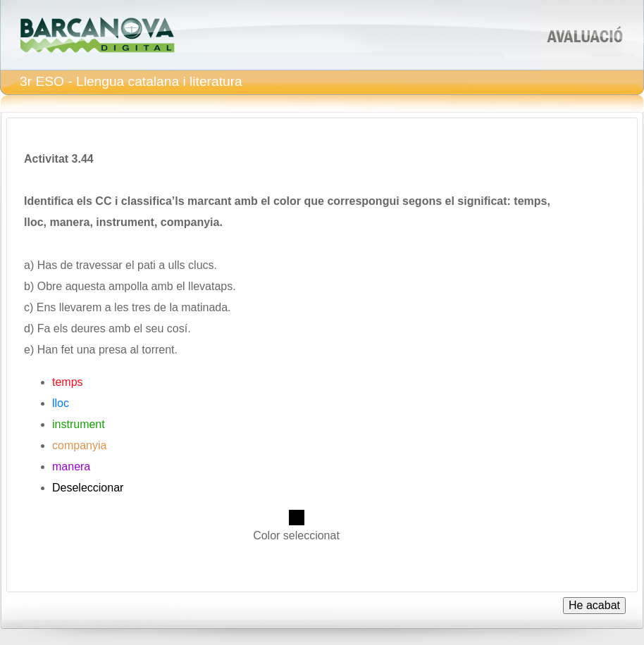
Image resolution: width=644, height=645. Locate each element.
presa (113, 350)
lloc (61, 403)
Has (47, 265)
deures (88, 328)
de (67, 265)
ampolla (128, 286)
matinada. (206, 307)
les (121, 307)
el (130, 265)
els (61, 328)
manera (71, 466)
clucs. (203, 265)
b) (29, 286)
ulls (177, 265)
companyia (79, 445)
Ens (47, 307)
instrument (79, 424)
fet (68, 350)
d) (29, 328)
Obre (50, 286)
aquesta (86, 286)
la (173, 307)
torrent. (160, 350)
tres (141, 307)
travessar (99, 265)
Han (48, 350)
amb (162, 286)
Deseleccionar (88, 488)
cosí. (179, 328)
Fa (44, 328)
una (86, 350)
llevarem (80, 307)
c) (29, 307)
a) (29, 265)
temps (68, 382)
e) (29, 350)
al (134, 350)
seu (155, 328)
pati (147, 265)
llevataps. (212, 286)
